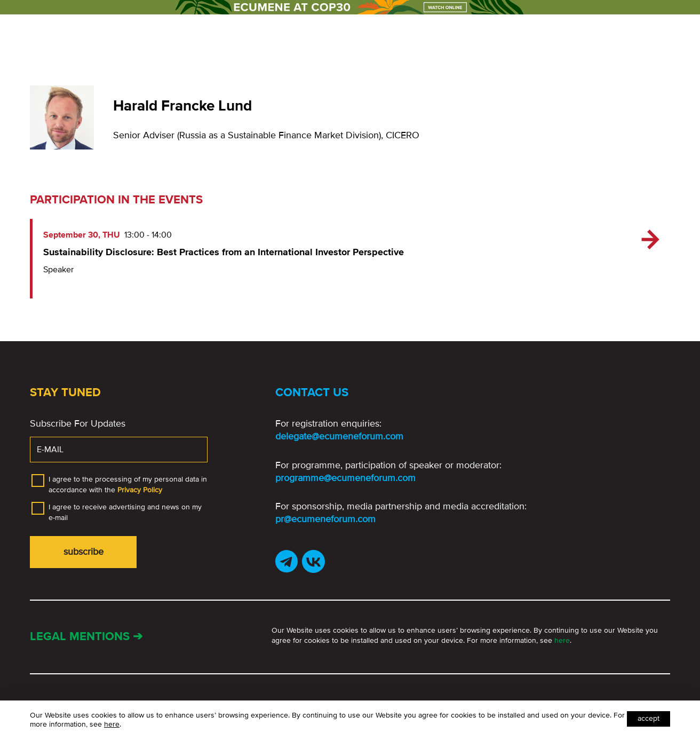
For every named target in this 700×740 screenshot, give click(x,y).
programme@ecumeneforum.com (345, 478)
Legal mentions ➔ (86, 637)
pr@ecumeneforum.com (325, 519)
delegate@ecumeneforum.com (339, 436)
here (562, 640)
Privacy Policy (140, 490)
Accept (649, 718)
